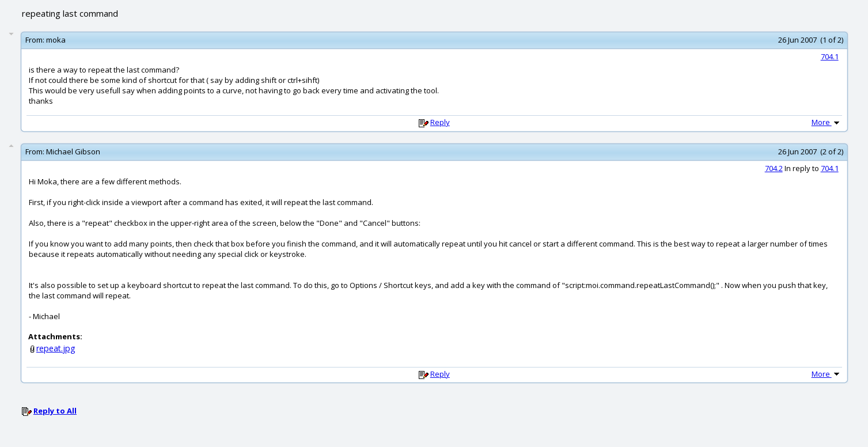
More (827, 122)
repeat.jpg (56, 348)
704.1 (830, 56)
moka (56, 40)
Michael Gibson (73, 151)
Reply (440, 122)
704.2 (774, 168)
